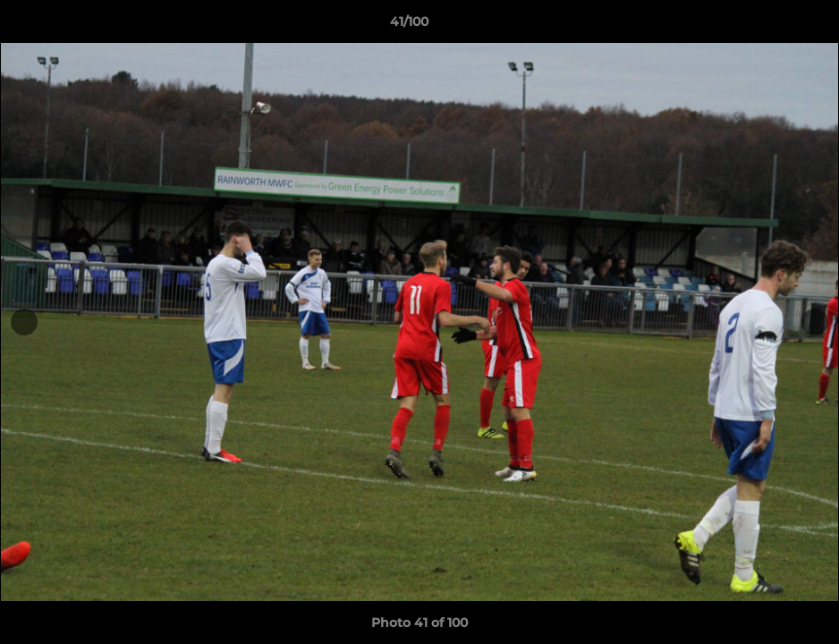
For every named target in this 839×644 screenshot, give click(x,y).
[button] (764, 26)
